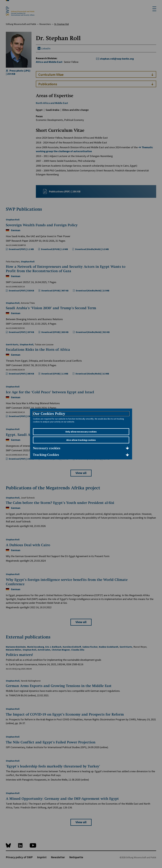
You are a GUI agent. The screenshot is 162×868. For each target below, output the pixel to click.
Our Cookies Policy (49, 414)
